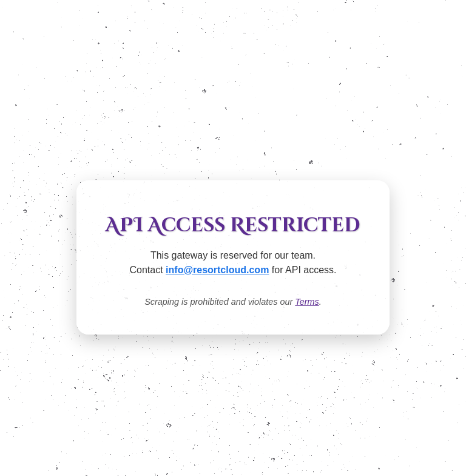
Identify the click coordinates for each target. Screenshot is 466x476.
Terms (307, 302)
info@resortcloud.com (217, 270)
